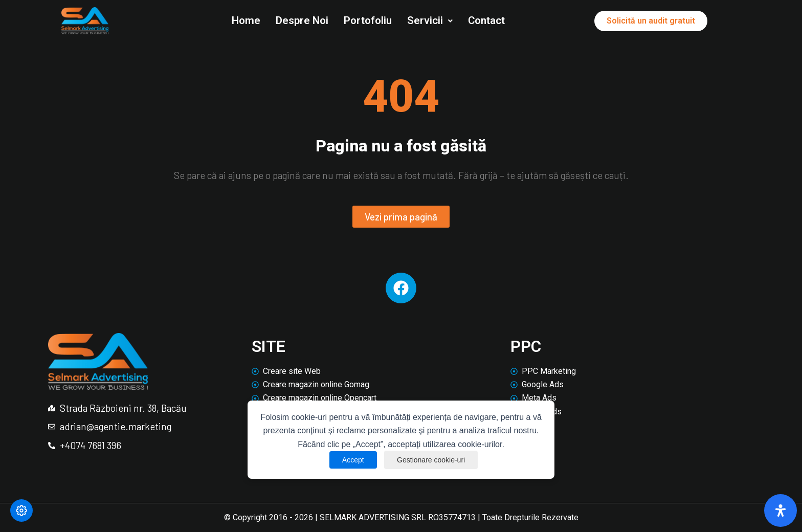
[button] (430, 21)
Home (246, 20)
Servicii (430, 20)
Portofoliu (368, 20)
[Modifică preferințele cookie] (21, 511)
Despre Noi (302, 20)
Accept (353, 460)
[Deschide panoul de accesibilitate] (781, 511)
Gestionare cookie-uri (431, 460)
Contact (487, 20)
